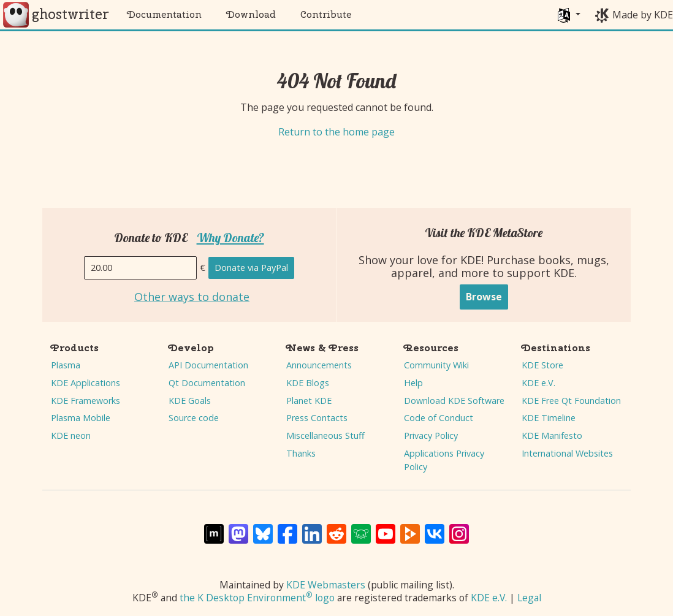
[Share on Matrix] (214, 528)
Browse (484, 297)
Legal (529, 598)
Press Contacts (317, 418)
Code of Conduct (439, 418)
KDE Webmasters (326, 585)
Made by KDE (643, 15)
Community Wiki (436, 365)
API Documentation (208, 365)
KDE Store (542, 365)
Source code (194, 418)
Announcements (319, 365)
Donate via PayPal (251, 268)
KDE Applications (86, 383)
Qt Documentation (207, 383)
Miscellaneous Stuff (325, 435)
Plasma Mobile (81, 418)
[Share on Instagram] (459, 528)
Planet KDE (309, 401)
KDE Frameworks (86, 401)
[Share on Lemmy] (361, 528)
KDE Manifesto (552, 435)
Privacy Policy (431, 435)
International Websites (567, 453)
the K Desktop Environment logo (257, 598)
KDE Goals (190, 401)
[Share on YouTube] (386, 528)
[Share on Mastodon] (238, 528)
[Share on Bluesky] (263, 528)
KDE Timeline (549, 418)
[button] (569, 15)
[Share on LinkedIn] (312, 528)
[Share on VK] (435, 528)
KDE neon (71, 435)
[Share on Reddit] (336, 528)
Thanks (301, 453)
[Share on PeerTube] (410, 528)
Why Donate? (230, 238)
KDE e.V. (538, 383)
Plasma (66, 365)
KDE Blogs (308, 383)
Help (413, 383)
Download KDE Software (454, 401)
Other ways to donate (192, 297)
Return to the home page (336, 132)
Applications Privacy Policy (444, 460)
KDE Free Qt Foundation (571, 401)
